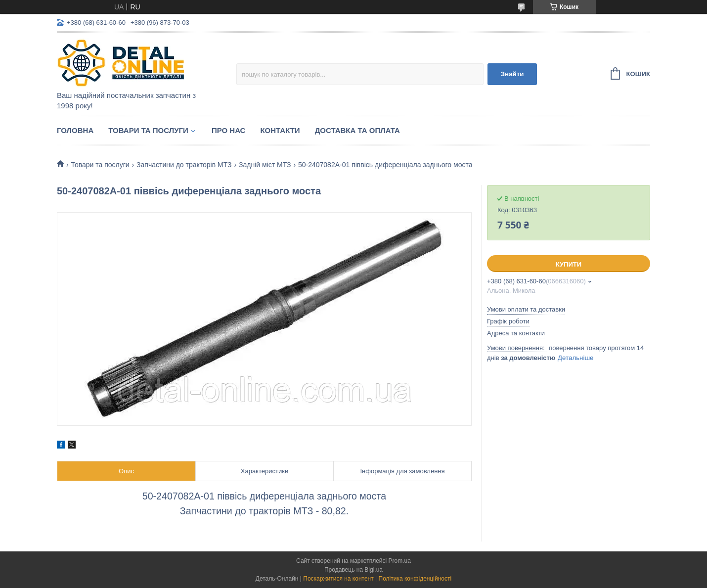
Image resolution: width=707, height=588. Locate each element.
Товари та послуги (148, 130)
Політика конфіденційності (415, 579)
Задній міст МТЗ (265, 165)
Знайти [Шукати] (512, 74)
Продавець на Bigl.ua (353, 570)
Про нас (229, 130)
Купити (569, 264)
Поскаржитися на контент (338, 579)
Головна (75, 130)
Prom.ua (400, 561)
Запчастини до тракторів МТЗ (184, 165)
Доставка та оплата (357, 130)
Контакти (280, 130)
